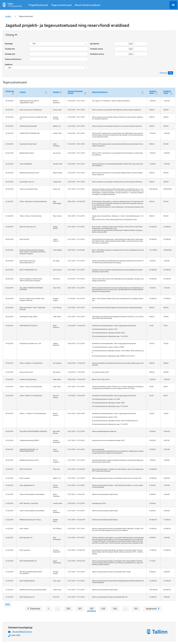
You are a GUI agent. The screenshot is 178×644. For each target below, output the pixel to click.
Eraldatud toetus (167, 92)
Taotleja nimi (10, 49)
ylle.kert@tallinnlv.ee (22, 632)
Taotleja (23, 92)
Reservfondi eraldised (87, 5)
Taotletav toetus (97, 49)
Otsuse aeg (10, 91)
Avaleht (8, 16)
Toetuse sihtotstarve (13, 59)
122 (92, 609)
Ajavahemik (95, 44)
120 (68, 609)
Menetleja (9, 44)
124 (115, 609)
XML (8, 604)
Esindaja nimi (10, 54)
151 (136, 609)
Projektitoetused (38, 5)
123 (103, 609)
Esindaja (56, 92)
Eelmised (34, 609)
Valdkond (9, 64)
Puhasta (163, 73)
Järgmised (153, 609)
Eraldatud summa (97, 54)
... (58, 609)
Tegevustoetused (61, 5)
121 (80, 609)
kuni (131, 44)
